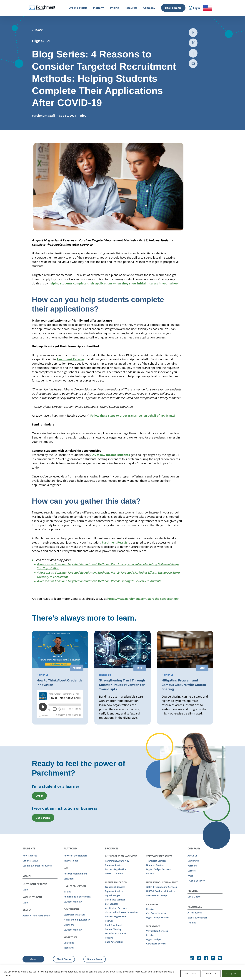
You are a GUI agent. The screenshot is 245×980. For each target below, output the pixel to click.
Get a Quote (194, 897)
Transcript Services (115, 887)
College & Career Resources (37, 866)
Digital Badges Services (158, 869)
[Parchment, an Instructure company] (42, 8)
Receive (109, 938)
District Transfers (114, 873)
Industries (69, 948)
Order (33, 959)
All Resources (195, 913)
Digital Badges (113, 895)
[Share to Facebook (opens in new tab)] (193, 53)
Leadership (193, 861)
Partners (192, 866)
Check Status (64, 959)
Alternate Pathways (157, 895)
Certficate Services (156, 913)
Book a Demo (173, 8)
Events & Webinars (197, 918)
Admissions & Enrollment (77, 897)
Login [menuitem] (194, 8)
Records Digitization (116, 869)
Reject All (211, 974)
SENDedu (69, 879)
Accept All (231, 974)
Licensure (69, 925)
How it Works (30, 856)
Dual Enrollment (114, 925)
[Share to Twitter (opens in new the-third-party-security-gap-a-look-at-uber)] (193, 43)
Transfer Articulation (116, 933)
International (71, 861)
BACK (37, 30)
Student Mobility (73, 902)
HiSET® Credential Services (161, 891)
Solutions (69, 943)
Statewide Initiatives (75, 915)
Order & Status (30, 861)
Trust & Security (196, 881)
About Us (192, 856)
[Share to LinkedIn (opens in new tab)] (193, 33)
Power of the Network (76, 856)
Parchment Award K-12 (117, 861)
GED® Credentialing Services (161, 887)
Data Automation (114, 942)
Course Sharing (113, 929)
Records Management (75, 874)
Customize (190, 974)
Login (25, 890)
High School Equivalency (77, 920)
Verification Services (116, 908)
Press (190, 876)
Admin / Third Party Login (36, 916)
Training (192, 923)
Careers (192, 871)
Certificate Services (115, 900)
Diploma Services (114, 865)
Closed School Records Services (122, 912)
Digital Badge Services (158, 917)
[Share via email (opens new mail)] (193, 64)
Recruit (109, 921)
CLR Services (112, 904)
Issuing (67, 892)
